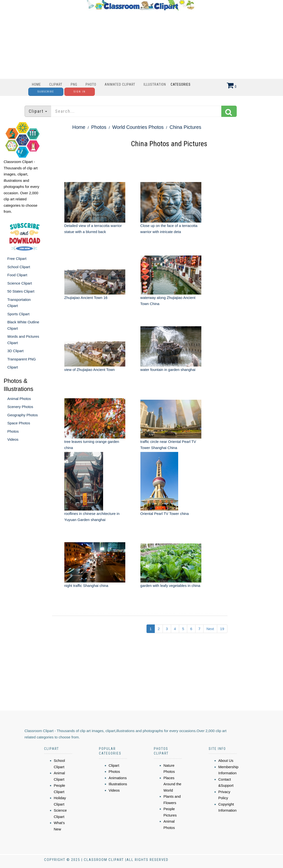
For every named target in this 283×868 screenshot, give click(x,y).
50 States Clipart (21, 291)
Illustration (155, 84)
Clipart (56, 84)
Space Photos (19, 423)
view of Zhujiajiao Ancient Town (90, 370)
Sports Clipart (18, 314)
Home (36, 84)
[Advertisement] (140, 45)
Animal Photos (19, 399)
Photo (91, 84)
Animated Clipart (120, 84)
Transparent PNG (22, 359)
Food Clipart (17, 275)
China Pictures (185, 127)
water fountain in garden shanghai (168, 370)
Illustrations (118, 784)
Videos (13, 439)
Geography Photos (23, 415)
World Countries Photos (138, 127)
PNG (74, 84)
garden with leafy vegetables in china (170, 586)
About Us (226, 761)
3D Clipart (15, 351)
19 (222, 629)
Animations (118, 778)
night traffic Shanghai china (86, 586)
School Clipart (19, 267)
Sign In (80, 92)
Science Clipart (20, 283)
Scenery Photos (20, 407)
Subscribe (46, 92)
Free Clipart (17, 259)
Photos (13, 431)
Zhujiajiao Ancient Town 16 (86, 298)
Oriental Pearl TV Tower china (165, 514)
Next (210, 629)
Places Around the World (172, 784)
